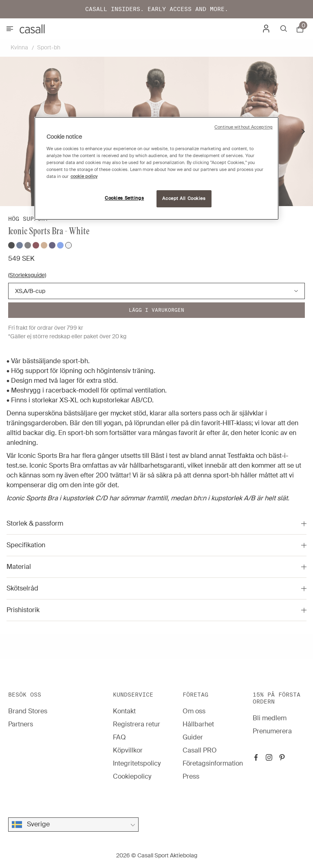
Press (191, 776)
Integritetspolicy (137, 763)
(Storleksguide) (27, 275)
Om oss (194, 711)
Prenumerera (272, 731)
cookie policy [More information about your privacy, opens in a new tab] (84, 176)
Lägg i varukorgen (156, 310)
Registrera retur (137, 724)
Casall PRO (200, 750)
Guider (193, 737)
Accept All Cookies (184, 199)
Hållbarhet (198, 724)
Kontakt (124, 711)
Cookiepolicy (132, 776)
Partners (21, 724)
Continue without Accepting (244, 127)
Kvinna (19, 47)
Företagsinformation (213, 763)
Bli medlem (270, 718)
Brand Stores (28, 711)
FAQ (119, 737)
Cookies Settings (124, 198)
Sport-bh (49, 47)
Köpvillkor (128, 750)
